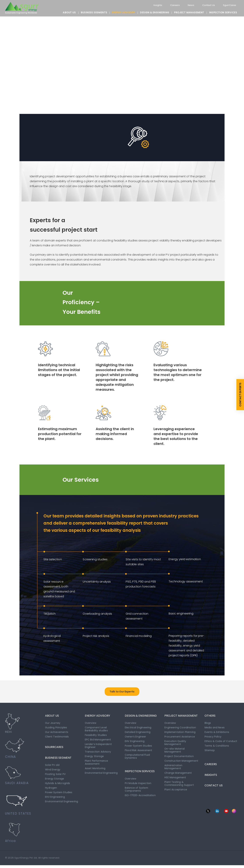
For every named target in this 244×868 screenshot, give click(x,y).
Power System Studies (59, 793)
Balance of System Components (137, 790)
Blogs (208, 726)
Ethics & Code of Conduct (221, 743)
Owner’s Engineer (136, 739)
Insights (155, 5)
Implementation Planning (180, 734)
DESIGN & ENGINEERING (155, 13)
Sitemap (210, 752)
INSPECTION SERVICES (223, 13)
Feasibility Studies (96, 737)
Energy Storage (55, 780)
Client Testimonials (57, 739)
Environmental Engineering (62, 802)
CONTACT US (214, 787)
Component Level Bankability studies (96, 732)
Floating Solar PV (55, 776)
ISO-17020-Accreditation (140, 796)
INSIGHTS (211, 776)
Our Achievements (57, 734)
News (189, 5)
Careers (173, 5)
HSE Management (175, 778)
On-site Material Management (175, 752)
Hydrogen (51, 789)
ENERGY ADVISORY (124, 13)
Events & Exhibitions (217, 734)
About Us (69, 13)
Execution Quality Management (175, 745)
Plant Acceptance (176, 790)
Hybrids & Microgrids (58, 784)
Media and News (215, 730)
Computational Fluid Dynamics (138, 758)
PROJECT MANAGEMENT (189, 13)
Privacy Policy (213, 739)
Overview (91, 726)
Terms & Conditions (217, 748)
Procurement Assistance (180, 739)
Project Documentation (179, 758)
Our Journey (53, 726)
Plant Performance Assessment (97, 763)
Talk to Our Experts (122, 694)
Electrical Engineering (138, 730)
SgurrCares (229, 5)
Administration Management (174, 768)
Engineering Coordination (180, 730)
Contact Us (207, 5)
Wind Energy (53, 771)
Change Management (178, 774)
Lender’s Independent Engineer (98, 747)
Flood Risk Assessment (139, 752)
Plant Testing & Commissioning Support (179, 784)
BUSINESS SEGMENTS (94, 13)
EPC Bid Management (98, 742)
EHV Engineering (55, 798)
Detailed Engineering (138, 734)
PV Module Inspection (138, 784)
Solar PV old (52, 767)
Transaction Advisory (98, 753)
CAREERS (211, 765)
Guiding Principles (56, 730)
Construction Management (182, 762)
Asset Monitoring (95, 769)
